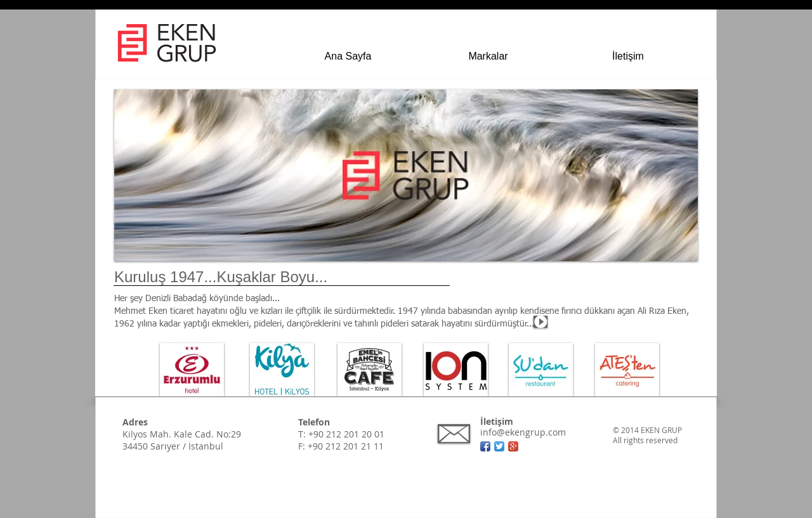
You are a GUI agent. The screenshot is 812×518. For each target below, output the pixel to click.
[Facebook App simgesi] (485, 446)
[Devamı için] (124, 333)
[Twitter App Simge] (499, 446)
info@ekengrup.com (523, 432)
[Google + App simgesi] (513, 446)
